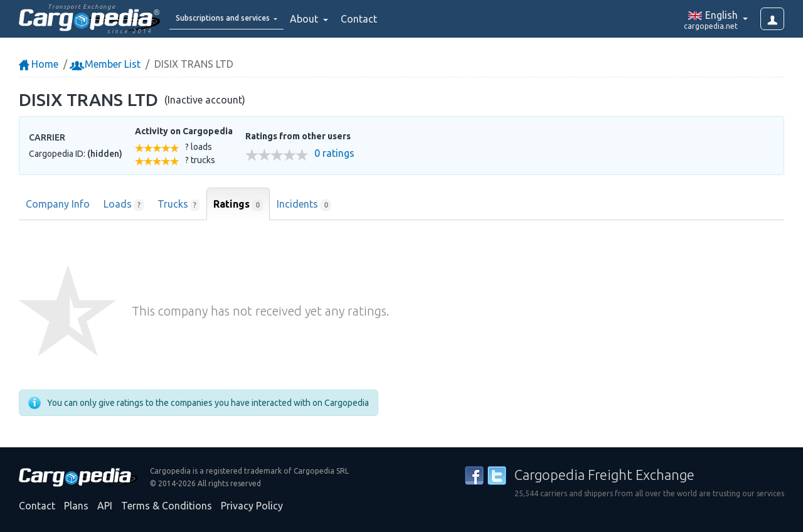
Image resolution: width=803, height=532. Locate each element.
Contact (391, 19)
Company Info (58, 204)
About (338, 19)
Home (39, 64)
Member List (106, 64)
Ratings (238, 205)
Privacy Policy (252, 506)
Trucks (179, 205)
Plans (76, 506)
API (105, 506)
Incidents (304, 205)
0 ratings (334, 153)
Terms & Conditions (167, 506)
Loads (124, 205)
